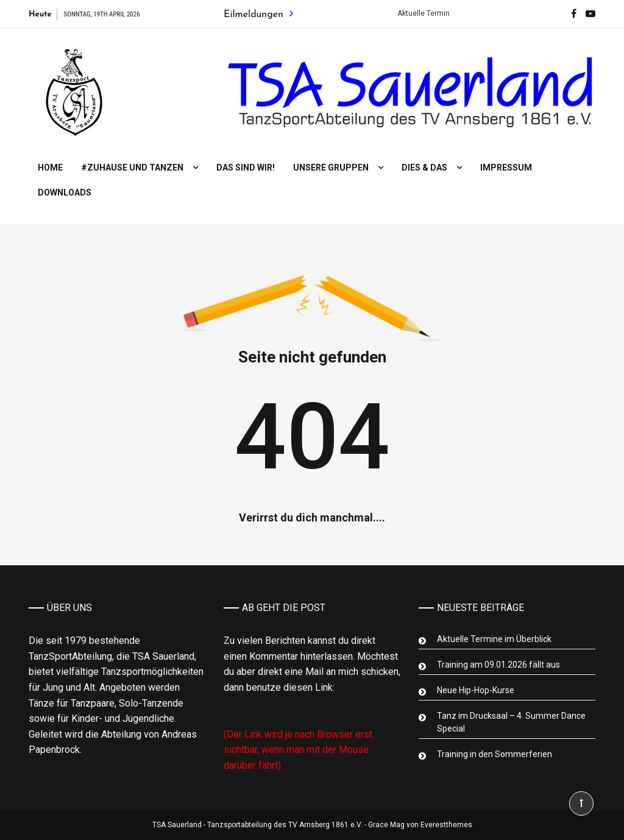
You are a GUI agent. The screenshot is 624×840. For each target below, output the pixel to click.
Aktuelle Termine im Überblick (494, 639)
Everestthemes (446, 825)
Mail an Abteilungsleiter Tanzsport (303, 703)
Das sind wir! (246, 168)
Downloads (65, 192)
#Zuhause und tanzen (132, 168)
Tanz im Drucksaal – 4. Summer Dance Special (511, 722)
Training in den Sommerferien (495, 754)
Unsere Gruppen (331, 168)
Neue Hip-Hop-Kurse (476, 690)
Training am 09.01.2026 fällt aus (498, 665)
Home (50, 168)
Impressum (506, 168)
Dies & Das (424, 168)
